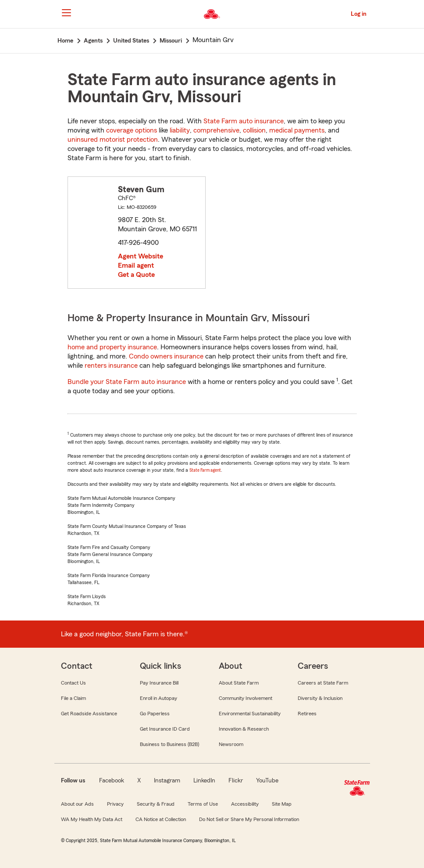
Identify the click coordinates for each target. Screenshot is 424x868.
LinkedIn (204, 781)
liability (180, 130)
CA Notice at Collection (161, 819)
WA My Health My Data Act (92, 819)
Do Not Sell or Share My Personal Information (249, 819)
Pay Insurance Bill (159, 683)
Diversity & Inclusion (320, 698)
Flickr (236, 781)
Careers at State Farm (323, 683)
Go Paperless (155, 714)
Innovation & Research (244, 729)
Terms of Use (203, 804)
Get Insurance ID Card (165, 729)
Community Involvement (246, 698)
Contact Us (73, 683)
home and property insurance (112, 347)
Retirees (307, 714)
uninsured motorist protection (113, 140)
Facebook (112, 781)
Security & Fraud (156, 804)
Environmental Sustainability (250, 714)
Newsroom (231, 744)
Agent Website (141, 256)
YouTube (267, 781)
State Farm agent (205, 470)
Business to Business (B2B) (169, 744)
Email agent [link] (136, 265)
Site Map (282, 804)
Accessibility (245, 804)
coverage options (132, 130)
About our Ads (77, 804)
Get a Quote (136, 275)
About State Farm (239, 683)
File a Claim (73, 698)
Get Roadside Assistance (89, 714)
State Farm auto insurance (244, 121)
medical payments (297, 130)
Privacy (115, 804)
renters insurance (111, 366)
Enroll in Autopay (159, 698)
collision (254, 130)
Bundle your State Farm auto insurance (127, 382)
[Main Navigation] (67, 13)
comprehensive (216, 130)
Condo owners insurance (166, 356)
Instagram (167, 781)
